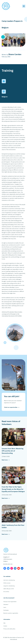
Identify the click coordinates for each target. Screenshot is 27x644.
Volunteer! (6, 605)
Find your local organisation (10, 602)
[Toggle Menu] (24, 6)
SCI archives (6, 592)
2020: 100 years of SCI (9, 589)
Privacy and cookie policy (9, 629)
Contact (5, 626)
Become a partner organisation (11, 613)
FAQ (4, 623)
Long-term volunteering (9, 586)
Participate (6, 610)
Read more (5, 460)
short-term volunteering (9, 580)
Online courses (7, 583)
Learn (5, 607)
